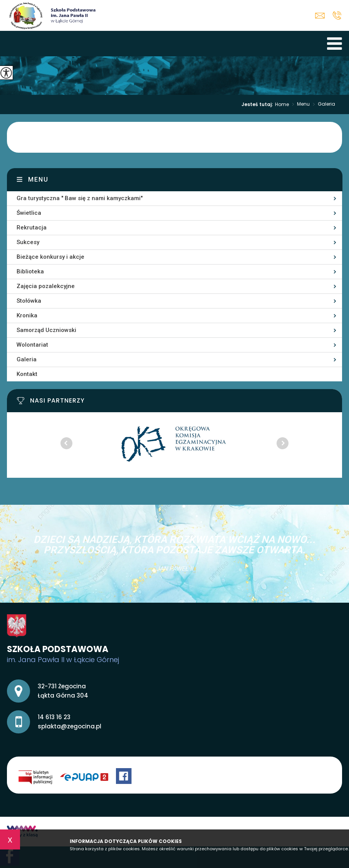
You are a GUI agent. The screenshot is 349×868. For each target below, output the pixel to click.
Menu (299, 104)
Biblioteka (30, 271)
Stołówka (29, 301)
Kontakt (27, 374)
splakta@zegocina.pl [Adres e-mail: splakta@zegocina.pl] (70, 726)
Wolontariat (32, 345)
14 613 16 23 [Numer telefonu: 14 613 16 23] (54, 717)
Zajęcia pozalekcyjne (46, 286)
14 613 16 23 (337, 15)
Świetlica (29, 213)
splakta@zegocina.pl (320, 16)
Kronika (27, 315)
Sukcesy (28, 242)
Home (282, 104)
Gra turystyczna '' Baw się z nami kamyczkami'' (80, 198)
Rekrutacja (32, 228)
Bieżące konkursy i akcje (50, 257)
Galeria (322, 104)
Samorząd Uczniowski (46, 330)
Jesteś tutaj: (258, 104)
